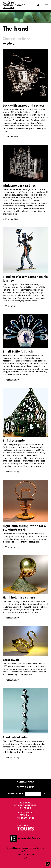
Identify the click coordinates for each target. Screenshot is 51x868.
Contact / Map (26, 782)
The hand (16, 28)
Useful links (26, 851)
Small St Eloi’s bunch (18, 351)
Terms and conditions (26, 854)
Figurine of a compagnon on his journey (25, 279)
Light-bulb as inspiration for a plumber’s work (24, 528)
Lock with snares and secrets (24, 105)
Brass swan (11, 660)
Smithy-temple (14, 440)
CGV (26, 858)
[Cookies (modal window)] (48, 864)
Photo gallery (26, 787)
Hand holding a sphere (19, 597)
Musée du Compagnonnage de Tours (14, 5)
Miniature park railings (19, 185)
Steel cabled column (17, 737)
